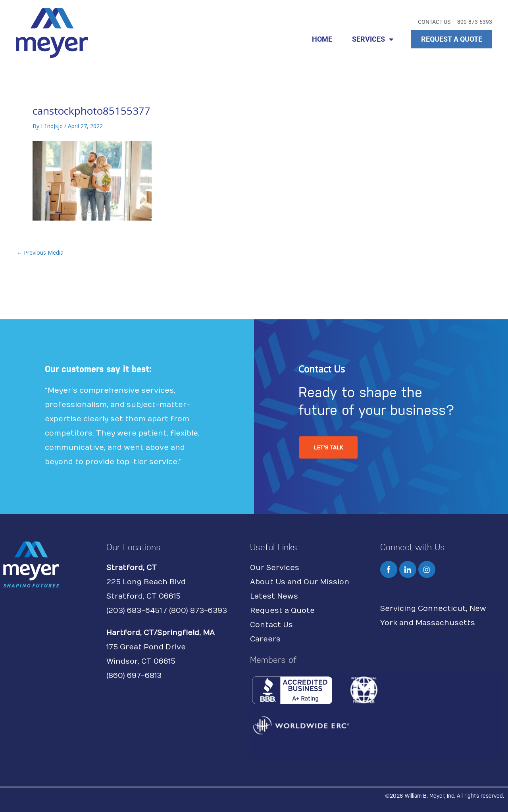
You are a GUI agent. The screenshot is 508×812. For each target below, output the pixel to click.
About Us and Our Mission (300, 582)
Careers (265, 639)
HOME (322, 39)
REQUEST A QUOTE (452, 39)
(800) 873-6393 (198, 611)
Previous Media (40, 253)
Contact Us (271, 625)
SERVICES (373, 39)
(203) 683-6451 (134, 611)
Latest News (274, 596)
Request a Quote (282, 611)
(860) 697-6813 (134, 676)
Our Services (275, 568)
